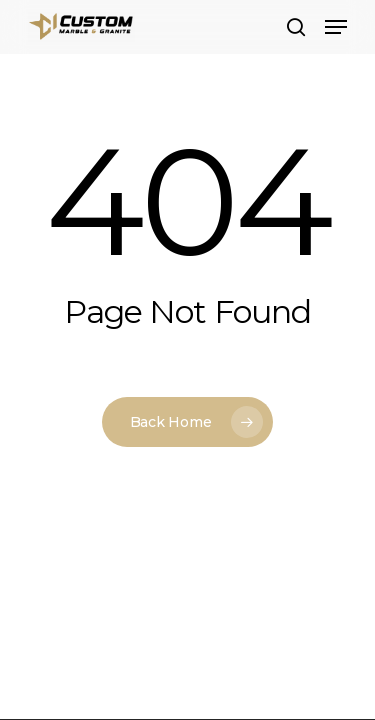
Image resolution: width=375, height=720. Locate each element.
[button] (336, 27)
